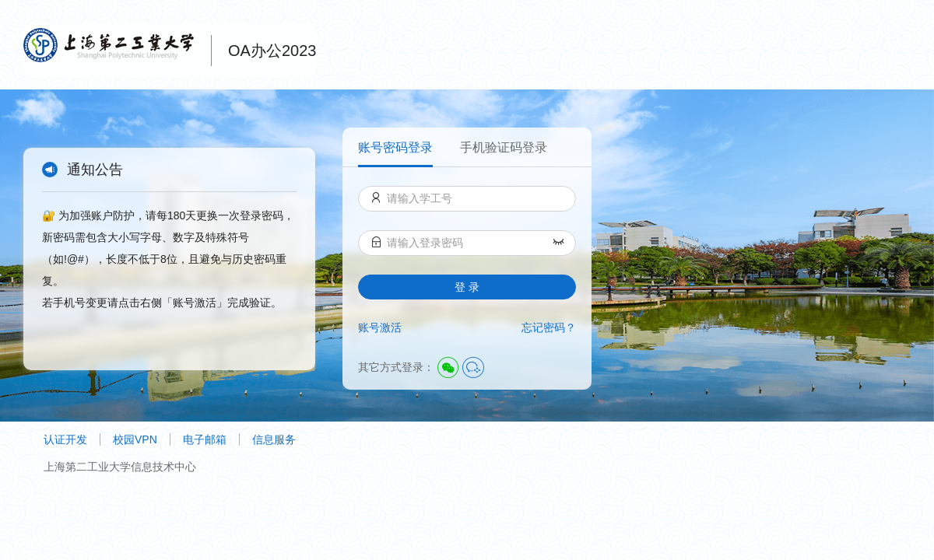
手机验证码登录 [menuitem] (504, 147)
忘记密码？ (549, 327)
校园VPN (135, 439)
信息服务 (274, 439)
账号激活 (380, 327)
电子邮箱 (205, 439)
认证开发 (65, 439)
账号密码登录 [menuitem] (395, 147)
